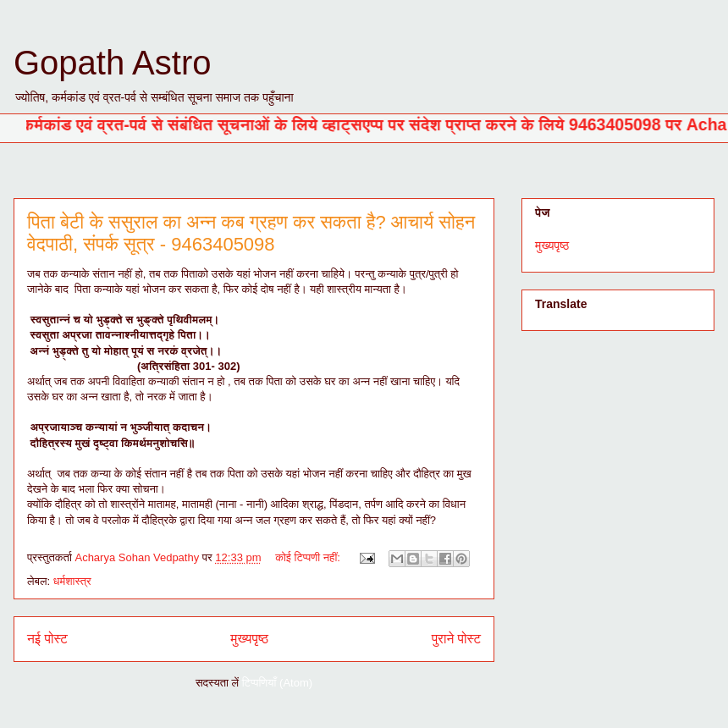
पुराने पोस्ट (456, 639)
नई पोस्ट (47, 639)
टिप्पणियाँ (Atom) (277, 683)
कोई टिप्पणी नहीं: (309, 557)
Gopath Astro (112, 63)
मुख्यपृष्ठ (249, 639)
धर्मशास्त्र (72, 581)
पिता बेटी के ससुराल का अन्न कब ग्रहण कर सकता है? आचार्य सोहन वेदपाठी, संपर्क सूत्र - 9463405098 (251, 233)
